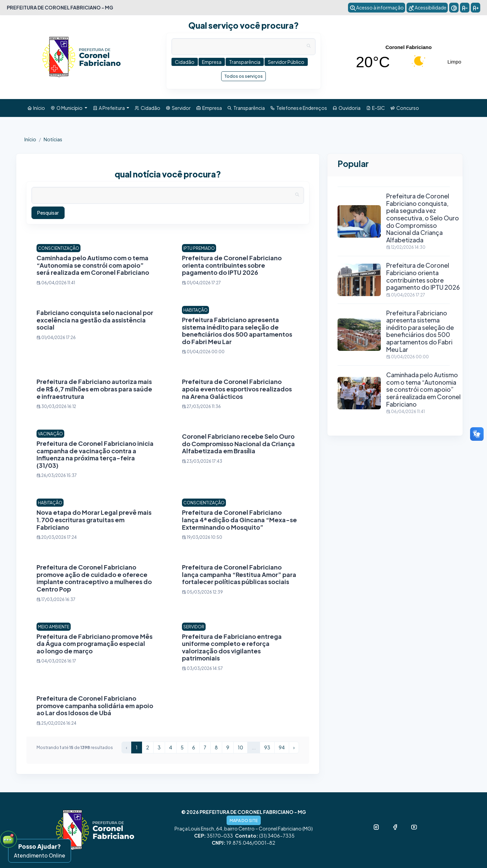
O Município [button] (67, 108)
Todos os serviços (243, 76)
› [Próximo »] (294, 747)
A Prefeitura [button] (109, 108)
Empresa (209, 108)
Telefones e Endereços (299, 108)
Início (36, 108)
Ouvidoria (346, 108)
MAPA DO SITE (244, 820)
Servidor (178, 108)
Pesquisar (48, 213)
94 (282, 747)
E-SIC (375, 108)
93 (267, 747)
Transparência (246, 108)
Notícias (53, 139)
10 (240, 747)
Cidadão (147, 108)
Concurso (405, 108)
